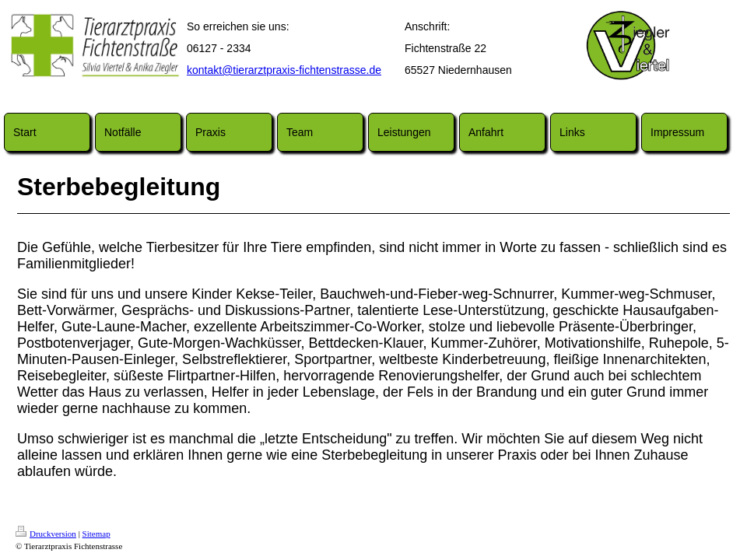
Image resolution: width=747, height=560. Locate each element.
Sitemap (96, 534)
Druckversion (46, 534)
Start (25, 132)
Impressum (677, 132)
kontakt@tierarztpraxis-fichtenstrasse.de (284, 70)
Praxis (210, 132)
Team (300, 132)
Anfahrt (486, 132)
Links (572, 132)
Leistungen (404, 132)
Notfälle (123, 132)
